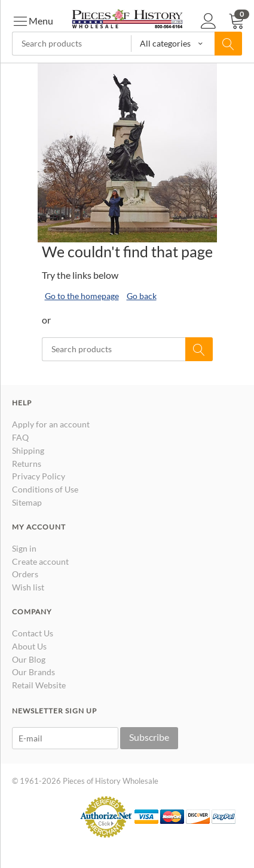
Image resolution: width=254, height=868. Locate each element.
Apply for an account (51, 424)
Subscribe (149, 737)
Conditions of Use (45, 489)
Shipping (28, 450)
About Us (29, 646)
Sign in (24, 548)
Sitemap (27, 502)
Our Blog (29, 659)
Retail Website (39, 685)
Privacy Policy (39, 476)
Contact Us (33, 633)
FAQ (20, 437)
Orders (25, 574)
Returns (27, 464)
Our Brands (33, 672)
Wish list (28, 587)
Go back (142, 296)
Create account (40, 561)
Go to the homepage (82, 296)
